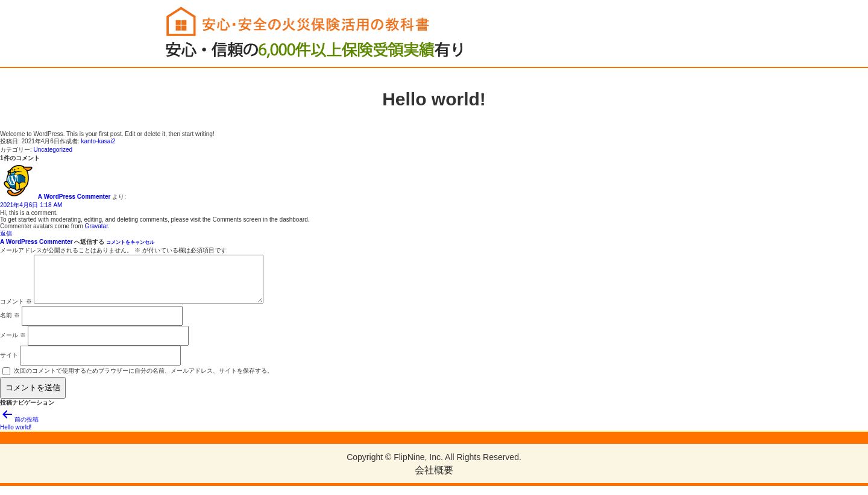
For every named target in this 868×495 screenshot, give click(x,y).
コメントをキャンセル (130, 242)
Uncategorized (53, 150)
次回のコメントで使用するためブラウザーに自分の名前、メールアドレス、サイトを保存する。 (143, 380)
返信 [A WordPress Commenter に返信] (6, 233)
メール (13, 344)
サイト (9, 364)
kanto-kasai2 (99, 141)
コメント (16, 310)
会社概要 (434, 479)
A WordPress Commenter (74, 197)
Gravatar (96, 226)
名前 (10, 324)
